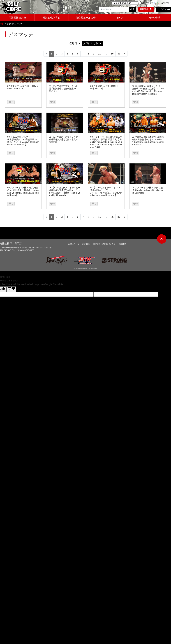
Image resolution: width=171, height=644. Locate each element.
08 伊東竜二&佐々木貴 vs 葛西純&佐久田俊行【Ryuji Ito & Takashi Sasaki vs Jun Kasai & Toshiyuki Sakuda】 (148, 140)
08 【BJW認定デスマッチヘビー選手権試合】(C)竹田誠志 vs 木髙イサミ (65, 88)
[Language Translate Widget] (125, 3)
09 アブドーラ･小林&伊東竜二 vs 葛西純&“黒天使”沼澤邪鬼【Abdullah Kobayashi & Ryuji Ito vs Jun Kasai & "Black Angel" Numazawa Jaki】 (106, 141)
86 (112, 53)
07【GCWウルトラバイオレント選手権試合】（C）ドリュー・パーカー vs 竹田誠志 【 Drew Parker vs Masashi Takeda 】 (106, 191)
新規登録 (146, 9)
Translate (161, 3)
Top (2, 23)
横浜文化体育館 (51, 17)
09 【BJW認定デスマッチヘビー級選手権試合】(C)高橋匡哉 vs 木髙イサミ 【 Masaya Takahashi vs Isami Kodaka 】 (23, 140)
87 (119, 53)
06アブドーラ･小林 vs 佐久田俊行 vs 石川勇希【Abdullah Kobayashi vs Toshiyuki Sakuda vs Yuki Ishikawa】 (23, 191)
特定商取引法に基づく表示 (104, 243)
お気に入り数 (92, 42)
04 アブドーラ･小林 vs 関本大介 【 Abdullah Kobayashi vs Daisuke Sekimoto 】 (148, 189)
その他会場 (154, 17)
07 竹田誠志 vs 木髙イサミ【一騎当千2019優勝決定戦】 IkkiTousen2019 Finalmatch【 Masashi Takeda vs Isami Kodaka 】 (148, 89)
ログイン (164, 9)
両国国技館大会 (17, 17)
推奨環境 (122, 243)
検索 (132, 9)
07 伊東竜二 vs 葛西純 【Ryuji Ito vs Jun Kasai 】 (23, 86)
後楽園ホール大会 (86, 17)
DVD (120, 17)
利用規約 (86, 243)
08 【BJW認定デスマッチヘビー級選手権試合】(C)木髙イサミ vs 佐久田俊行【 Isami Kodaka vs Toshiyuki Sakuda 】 (65, 191)
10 (100, 53)
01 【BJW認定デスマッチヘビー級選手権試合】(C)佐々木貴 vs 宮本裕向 (65, 139)
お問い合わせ (74, 243)
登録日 (75, 42)
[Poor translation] (11, 288)
